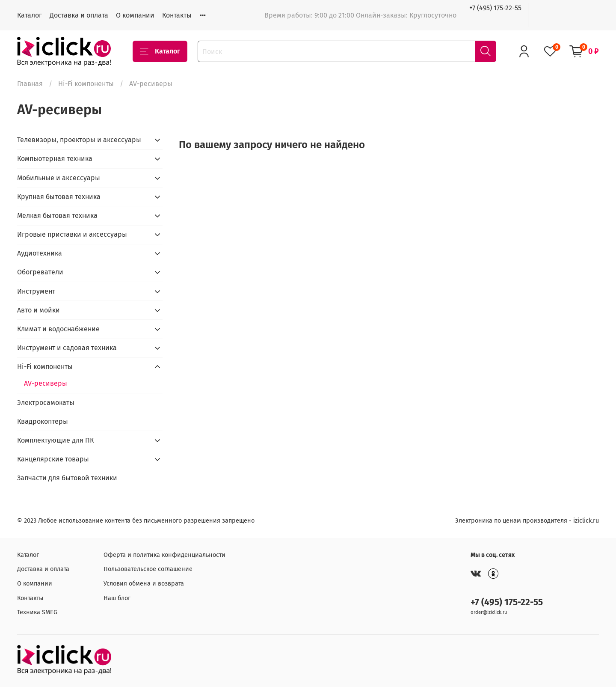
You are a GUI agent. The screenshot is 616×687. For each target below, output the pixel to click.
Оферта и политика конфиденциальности (164, 555)
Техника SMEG (37, 612)
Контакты (177, 15)
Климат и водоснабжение (58, 329)
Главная (30, 84)
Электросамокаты (46, 403)
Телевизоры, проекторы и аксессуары (79, 140)
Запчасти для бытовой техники (67, 478)
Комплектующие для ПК (55, 440)
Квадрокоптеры (43, 421)
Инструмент (36, 291)
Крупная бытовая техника (59, 197)
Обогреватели (40, 272)
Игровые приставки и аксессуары (72, 234)
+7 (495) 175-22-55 (495, 8)
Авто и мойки (38, 310)
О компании (135, 15)
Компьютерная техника (55, 159)
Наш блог (117, 598)
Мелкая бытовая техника (57, 216)
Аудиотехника (40, 253)
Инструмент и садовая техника (67, 348)
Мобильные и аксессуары (59, 178)
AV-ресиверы (46, 383)
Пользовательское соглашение (148, 569)
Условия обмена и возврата (144, 584)
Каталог (30, 15)
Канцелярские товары (53, 459)
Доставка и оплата (79, 15)
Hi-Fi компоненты (86, 84)
